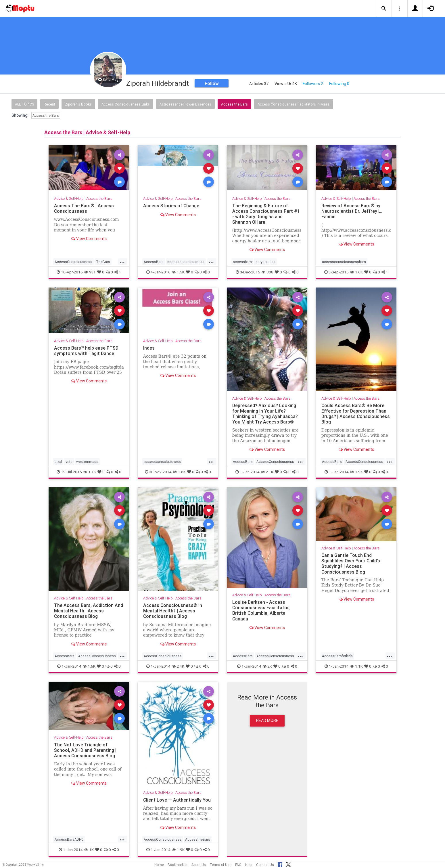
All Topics (24, 104)
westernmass (87, 462)
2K (267, 666)
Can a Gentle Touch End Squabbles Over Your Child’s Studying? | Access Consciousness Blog (351, 563)
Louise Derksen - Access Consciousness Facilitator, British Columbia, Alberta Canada (261, 610)
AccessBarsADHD (69, 839)
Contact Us (265, 865)
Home (159, 865)
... (122, 261)
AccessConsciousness (73, 262)
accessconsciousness (186, 262)
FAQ (238, 865)
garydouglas (265, 262)
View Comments (89, 239)
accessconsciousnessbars (344, 262)
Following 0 (339, 84)
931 (90, 272)
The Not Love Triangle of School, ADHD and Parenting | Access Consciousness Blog (85, 750)
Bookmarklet (178, 865)
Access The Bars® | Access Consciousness (84, 208)
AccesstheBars (198, 839)
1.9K (356, 472)
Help (249, 865)
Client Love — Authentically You (177, 800)
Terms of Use (220, 865)
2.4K (178, 666)
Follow (212, 83)
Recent (49, 104)
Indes (149, 348)
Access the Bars (234, 104)
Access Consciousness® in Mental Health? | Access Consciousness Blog (173, 611)
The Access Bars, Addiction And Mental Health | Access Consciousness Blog (89, 611)
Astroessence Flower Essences (185, 104)
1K (89, 850)
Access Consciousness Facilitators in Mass (294, 104)
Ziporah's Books (78, 104)
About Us (199, 865)
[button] (384, 9)
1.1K (90, 472)
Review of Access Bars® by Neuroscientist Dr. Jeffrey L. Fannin (352, 211)
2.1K (267, 472)
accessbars (242, 262)
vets (69, 462)
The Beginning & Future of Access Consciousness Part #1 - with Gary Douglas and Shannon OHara (266, 214)
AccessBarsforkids (337, 656)
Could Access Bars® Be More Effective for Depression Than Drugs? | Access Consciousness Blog (356, 414)
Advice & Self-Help (69, 199)
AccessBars (154, 262)
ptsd (58, 462)
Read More (267, 721)
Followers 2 (313, 84)
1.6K (356, 272)
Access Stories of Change (171, 206)
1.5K (178, 272)
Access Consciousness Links (126, 104)
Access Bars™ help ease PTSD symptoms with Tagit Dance (86, 351)
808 (267, 272)
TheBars (103, 262)
